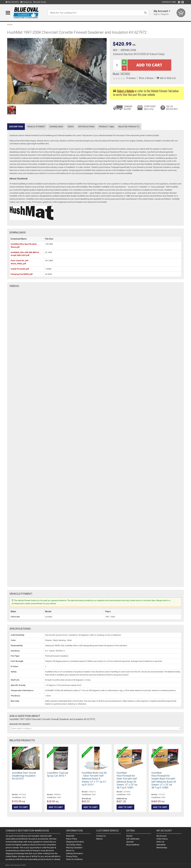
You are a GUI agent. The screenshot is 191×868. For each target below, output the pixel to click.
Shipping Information (75, 842)
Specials (130, 842)
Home (10, 25)
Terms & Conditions (74, 859)
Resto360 (70, 836)
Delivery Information (75, 853)
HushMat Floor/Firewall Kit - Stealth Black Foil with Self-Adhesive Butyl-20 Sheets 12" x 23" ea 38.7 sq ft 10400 (164, 780)
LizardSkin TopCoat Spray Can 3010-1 (58, 774)
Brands (129, 836)
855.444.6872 (12, 2)
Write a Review (146, 78)
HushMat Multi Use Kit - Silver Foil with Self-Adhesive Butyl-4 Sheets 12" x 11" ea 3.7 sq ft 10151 (94, 779)
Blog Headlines (133, 845)
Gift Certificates (133, 839)
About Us (70, 851)
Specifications (86, 126)
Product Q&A (106, 126)
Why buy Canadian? (74, 848)
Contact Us (26, 2)
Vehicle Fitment (36, 126)
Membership (162, 848)
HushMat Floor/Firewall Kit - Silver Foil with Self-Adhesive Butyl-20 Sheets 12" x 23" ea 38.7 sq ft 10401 (127, 780)
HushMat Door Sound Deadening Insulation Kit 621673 (24, 776)
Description (16, 126)
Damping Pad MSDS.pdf (22, 274)
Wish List (160, 842)
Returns (99, 839)
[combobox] (95, 728)
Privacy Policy (72, 856)
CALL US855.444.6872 (172, 108)
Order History (162, 839)
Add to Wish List (166, 78)
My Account (162, 836)
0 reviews (131, 78)
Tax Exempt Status (74, 845)
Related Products (129, 126)
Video (71, 126)
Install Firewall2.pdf (20, 269)
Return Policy (72, 839)
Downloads (56, 126)
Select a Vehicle (125, 91)
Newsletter (161, 845)
